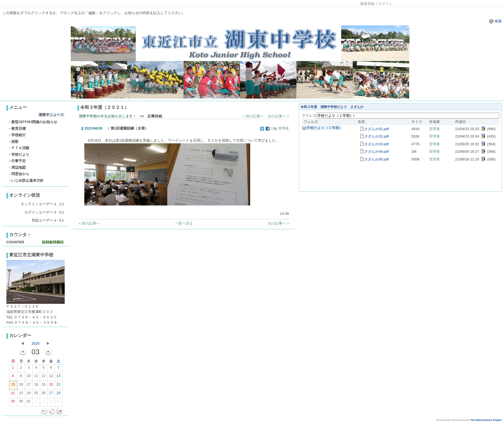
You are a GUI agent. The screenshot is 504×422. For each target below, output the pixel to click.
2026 (36, 343)
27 (51, 394)
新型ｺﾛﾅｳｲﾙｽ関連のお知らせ (33, 122)
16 (21, 386)
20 (51, 386)
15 (13, 386)
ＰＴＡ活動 (19, 148)
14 (58, 377)
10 (28, 377)
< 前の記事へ (253, 116)
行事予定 (17, 161)
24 (28, 394)
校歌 (13, 142)
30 (21, 402)
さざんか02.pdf (377, 136)
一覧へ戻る (184, 223)
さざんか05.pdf (377, 159)
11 (36, 377)
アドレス (309, 116)
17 (28, 386)
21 (58, 386)
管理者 (284, 128)
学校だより (19, 155)
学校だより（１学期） (325, 128)
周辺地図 (17, 168)
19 (43, 386)
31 (28, 402)
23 (21, 394)
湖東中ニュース (51, 115)
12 (43, 377)
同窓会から (19, 174)
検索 (495, 21)
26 (43, 394)
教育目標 (17, 129)
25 (36, 394)
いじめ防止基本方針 (26, 180)
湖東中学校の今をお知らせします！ (108, 116)
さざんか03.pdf (377, 144)
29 (13, 402)
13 (51, 377)
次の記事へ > (278, 116)
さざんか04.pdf (377, 151)
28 (58, 394)
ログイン (385, 4)
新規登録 (367, 4)
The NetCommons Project (486, 420)
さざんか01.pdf (377, 129)
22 (13, 394)
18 (36, 386)
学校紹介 (17, 135)
